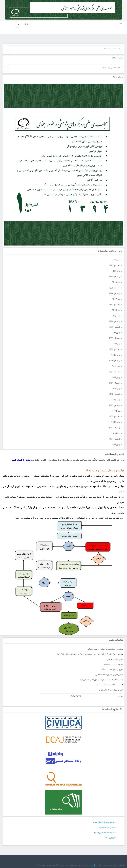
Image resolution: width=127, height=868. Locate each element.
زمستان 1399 (114, 338)
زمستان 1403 (114, 428)
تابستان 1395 (114, 266)
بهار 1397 (116, 299)
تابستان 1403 (114, 417)
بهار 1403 (116, 411)
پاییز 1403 (116, 422)
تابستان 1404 (114, 439)
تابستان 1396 (114, 288)
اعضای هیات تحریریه (107, 828)
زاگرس (94, 865)
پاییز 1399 (116, 333)
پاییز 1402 (116, 400)
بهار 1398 (116, 310)
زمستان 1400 (114, 361)
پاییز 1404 (116, 445)
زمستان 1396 (114, 294)
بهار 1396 (116, 282)
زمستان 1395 (114, 277)
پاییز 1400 (116, 355)
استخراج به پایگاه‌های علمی (104, 822)
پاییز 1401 (116, 378)
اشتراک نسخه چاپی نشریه (105, 833)
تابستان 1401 (114, 372)
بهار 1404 (116, 434)
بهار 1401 (116, 366)
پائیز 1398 (116, 316)
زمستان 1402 (114, 406)
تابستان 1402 (114, 394)
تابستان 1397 (114, 305)
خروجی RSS (110, 838)
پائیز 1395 (116, 271)
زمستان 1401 (114, 383)
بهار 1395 (116, 260)
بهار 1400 (116, 344)
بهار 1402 (116, 389)
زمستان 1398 (114, 322)
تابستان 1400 (114, 350)
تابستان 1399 (114, 327)
